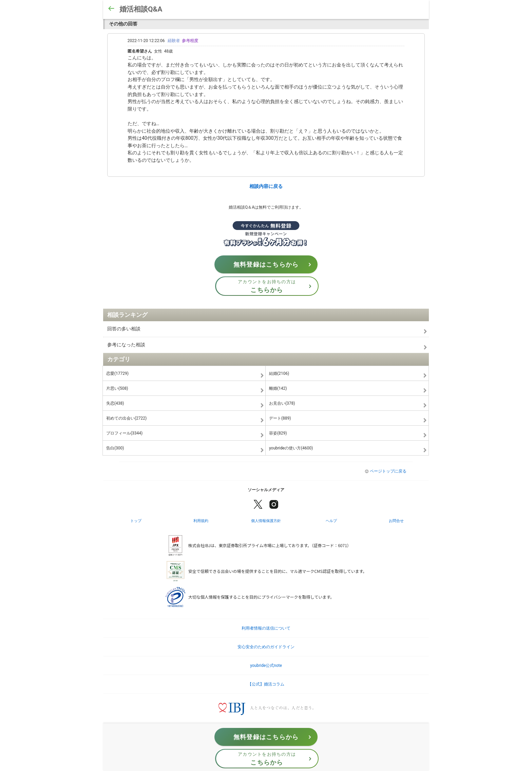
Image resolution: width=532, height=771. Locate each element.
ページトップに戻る (386, 471)
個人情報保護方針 (266, 521)
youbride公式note (266, 666)
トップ (136, 521)
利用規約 (201, 521)
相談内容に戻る (266, 186)
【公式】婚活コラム (266, 684)
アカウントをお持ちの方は (277, 286)
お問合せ (396, 521)
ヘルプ (331, 521)
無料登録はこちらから (274, 265)
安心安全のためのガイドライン (266, 647)
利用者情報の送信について (266, 628)
